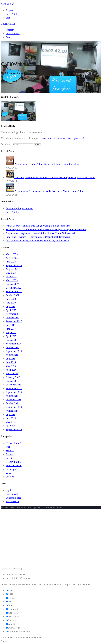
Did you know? (13, 443)
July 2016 (11, 359)
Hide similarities (16, 575)
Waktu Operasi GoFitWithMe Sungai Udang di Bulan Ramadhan (38, 226)
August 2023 (12, 269)
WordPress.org (13, 501)
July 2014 (11, 414)
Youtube (10, 477)
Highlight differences (18, 578)
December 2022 (13, 288)
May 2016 (11, 366)
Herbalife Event (14, 465)
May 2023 (11, 273)
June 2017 (11, 329)
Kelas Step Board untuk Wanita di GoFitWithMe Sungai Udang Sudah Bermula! (46, 229)
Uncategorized (13, 469)
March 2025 (12, 254)
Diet (8, 447)
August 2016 (12, 355)
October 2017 (12, 318)
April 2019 (11, 310)
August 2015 (12, 396)
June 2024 (11, 262)
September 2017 (14, 321)
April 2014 (11, 426)
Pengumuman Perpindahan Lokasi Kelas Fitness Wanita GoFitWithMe (41, 233)
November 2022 (14, 291)
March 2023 (12, 280)
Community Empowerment (19, 208)
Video (9, 473)
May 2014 (11, 422)
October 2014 (12, 403)
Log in (9, 490)
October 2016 (12, 347)
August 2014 (12, 411)
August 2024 (12, 258)
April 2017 (11, 336)
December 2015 (13, 385)
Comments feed (13, 498)
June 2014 (11, 418)
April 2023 (11, 277)
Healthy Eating (13, 462)
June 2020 (11, 299)
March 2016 (12, 373)
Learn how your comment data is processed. (63, 138)
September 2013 (14, 429)
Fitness (9, 454)
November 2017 (14, 314)
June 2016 (11, 362)
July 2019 (11, 306)
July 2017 (11, 325)
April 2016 (11, 370)
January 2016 (12, 381)
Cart (8, 18)
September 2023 (14, 265)
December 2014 (13, 400)
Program (10, 10)
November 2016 (14, 344)
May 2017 (11, 332)
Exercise (10, 451)
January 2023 (12, 284)
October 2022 (12, 295)
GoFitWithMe (13, 14)
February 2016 (13, 377)
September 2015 (14, 392)
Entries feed (12, 494)
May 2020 (11, 303)
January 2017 (12, 340)
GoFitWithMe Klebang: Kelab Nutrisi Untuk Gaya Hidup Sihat (37, 241)
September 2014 (14, 407)
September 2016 (14, 351)
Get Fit (9, 458)
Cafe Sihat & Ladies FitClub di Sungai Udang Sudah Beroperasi (38, 237)
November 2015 (14, 388)
